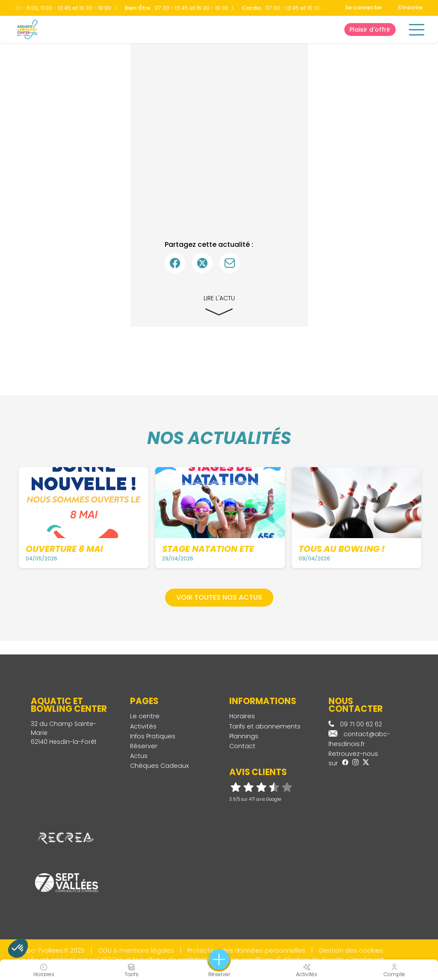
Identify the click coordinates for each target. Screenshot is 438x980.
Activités (143, 726)
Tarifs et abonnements (265, 726)
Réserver (144, 746)
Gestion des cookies (351, 950)
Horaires (242, 716)
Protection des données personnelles (246, 950)
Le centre (145, 716)
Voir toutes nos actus (219, 597)
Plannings (244, 736)
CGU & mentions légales (136, 950)
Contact (242, 746)
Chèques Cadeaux (160, 766)
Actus (139, 756)
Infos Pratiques (153, 736)
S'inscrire (410, 7)
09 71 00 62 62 (355, 724)
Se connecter (364, 7)
